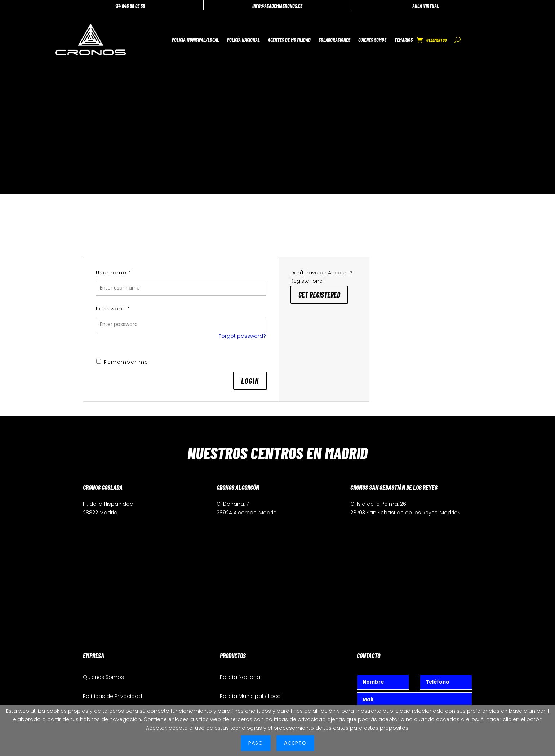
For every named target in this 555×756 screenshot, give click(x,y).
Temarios (385, 37)
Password (113, 125)
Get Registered (319, 111)
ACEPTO (295, 743)
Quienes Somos (354, 37)
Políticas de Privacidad (112, 513)
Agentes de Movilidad (271, 37)
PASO (256, 743)
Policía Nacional (225, 37)
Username (114, 89)
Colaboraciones (316, 37)
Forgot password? (242, 152)
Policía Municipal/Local (177, 37)
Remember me (122, 178)
